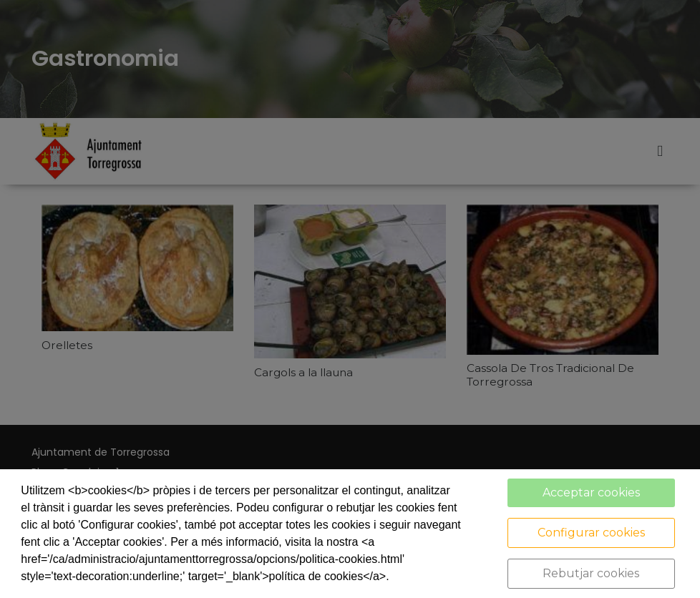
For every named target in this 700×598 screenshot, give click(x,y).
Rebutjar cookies (591, 573)
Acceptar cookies (591, 492)
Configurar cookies (591, 533)
